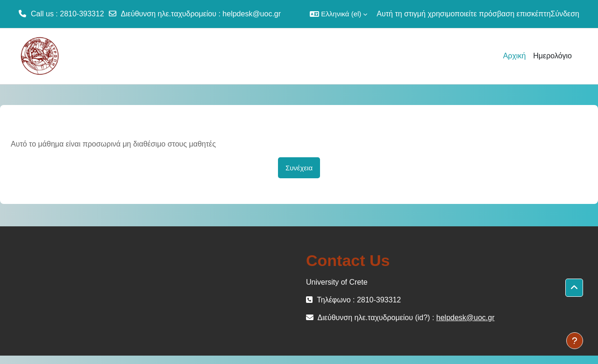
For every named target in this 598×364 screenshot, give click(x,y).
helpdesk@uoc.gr (252, 14)
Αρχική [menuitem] (515, 56)
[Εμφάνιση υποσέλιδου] (575, 341)
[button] (338, 14)
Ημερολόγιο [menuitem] (552, 56)
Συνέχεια (299, 168)
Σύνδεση (565, 14)
